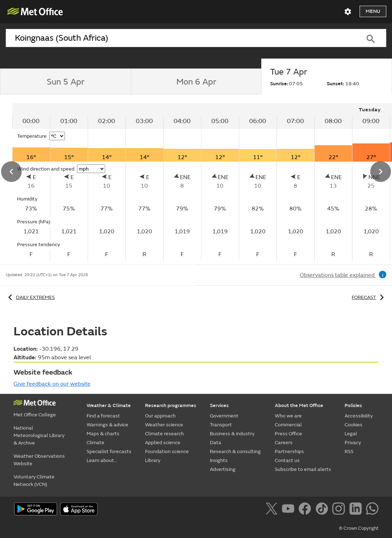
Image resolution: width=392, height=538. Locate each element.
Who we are (288, 416)
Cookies (354, 425)
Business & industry (232, 434)
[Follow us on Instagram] (340, 510)
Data (216, 443)
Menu (373, 11)
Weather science (164, 425)
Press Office (288, 434)
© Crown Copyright (359, 528)
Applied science (163, 443)
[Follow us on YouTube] (290, 510)
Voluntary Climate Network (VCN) (34, 481)
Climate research (164, 434)
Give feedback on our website (52, 384)
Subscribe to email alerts (303, 469)
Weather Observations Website (39, 460)
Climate (96, 443)
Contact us (287, 460)
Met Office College (35, 415)
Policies (353, 405)
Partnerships (289, 451)
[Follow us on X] (273, 510)
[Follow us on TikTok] (323, 510)
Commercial (288, 425)
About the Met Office (299, 405)
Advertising (223, 469)
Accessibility (359, 416)
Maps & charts (103, 434)
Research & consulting (235, 451)
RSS (349, 451)
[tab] (65, 82)
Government (224, 416)
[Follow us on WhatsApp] (372, 510)
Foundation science (167, 451)
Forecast (369, 297)
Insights (219, 460)
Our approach (160, 416)
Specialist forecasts (109, 451)
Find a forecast (103, 416)
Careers (284, 443)
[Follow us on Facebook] (306, 510)
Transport (221, 425)
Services (219, 405)
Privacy (353, 443)
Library (153, 460)
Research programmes (171, 405)
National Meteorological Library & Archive (39, 435)
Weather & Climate (109, 405)
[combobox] (180, 38)
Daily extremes (30, 297)
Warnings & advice (107, 425)
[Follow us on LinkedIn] (357, 510)
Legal (351, 434)
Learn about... (102, 460)
